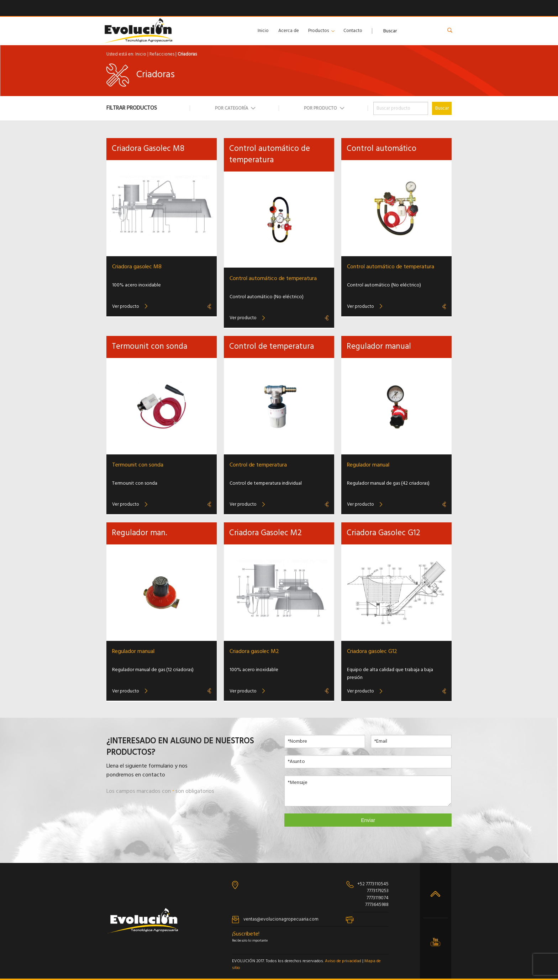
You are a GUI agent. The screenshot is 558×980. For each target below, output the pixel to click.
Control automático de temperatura (273, 279)
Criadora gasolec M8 (137, 267)
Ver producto (126, 307)
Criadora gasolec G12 (372, 652)
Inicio (263, 31)
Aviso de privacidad (343, 961)
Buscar (442, 108)
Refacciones (162, 54)
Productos (319, 31)
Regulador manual (368, 465)
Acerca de (289, 31)
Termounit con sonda (138, 465)
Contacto (353, 31)
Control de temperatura (258, 465)
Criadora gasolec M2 (254, 652)
